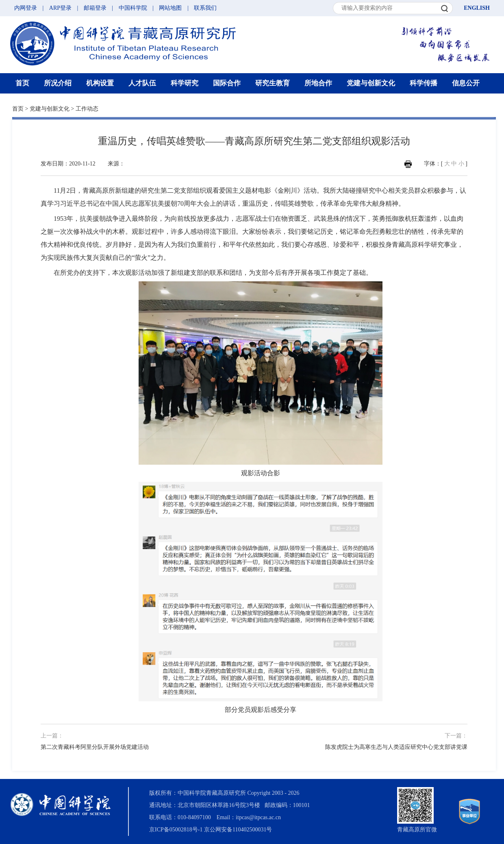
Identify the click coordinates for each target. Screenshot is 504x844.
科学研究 (185, 83)
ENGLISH (477, 8)
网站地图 (170, 8)
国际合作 (227, 83)
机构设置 (100, 83)
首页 (22, 83)
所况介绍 (58, 83)
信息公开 (466, 83)
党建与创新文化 (371, 83)
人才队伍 (142, 83)
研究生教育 (273, 83)
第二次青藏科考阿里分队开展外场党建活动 (95, 747)
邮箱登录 (95, 8)
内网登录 (26, 8)
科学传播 (424, 83)
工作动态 (87, 109)
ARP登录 (60, 8)
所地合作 (318, 83)
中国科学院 (133, 8)
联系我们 (205, 8)
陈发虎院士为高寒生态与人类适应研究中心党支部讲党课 (396, 747)
